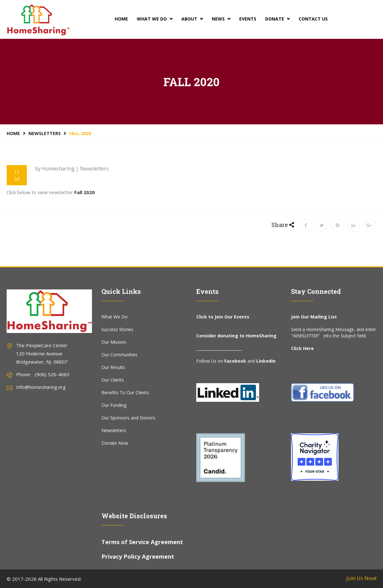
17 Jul (17, 175)
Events (248, 19)
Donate (277, 19)
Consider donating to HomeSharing (236, 336)
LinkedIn (266, 361)
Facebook (235, 361)
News (221, 19)
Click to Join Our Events (223, 317)
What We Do (155, 19)
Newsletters (45, 133)
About (192, 19)
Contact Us (313, 19)
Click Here (302, 348)
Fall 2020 (85, 192)
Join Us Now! (361, 578)
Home (121, 19)
